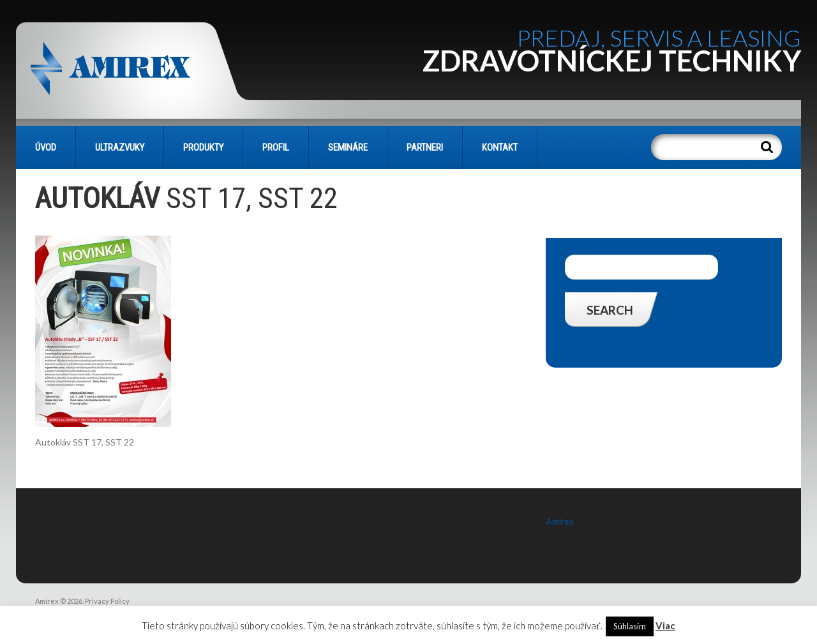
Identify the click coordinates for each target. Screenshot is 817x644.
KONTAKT (500, 147)
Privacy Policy (107, 601)
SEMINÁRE (348, 147)
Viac (665, 625)
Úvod (46, 147)
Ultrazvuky (120, 147)
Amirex (560, 521)
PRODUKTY (203, 147)
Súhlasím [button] (630, 626)
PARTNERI (425, 147)
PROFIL (276, 147)
